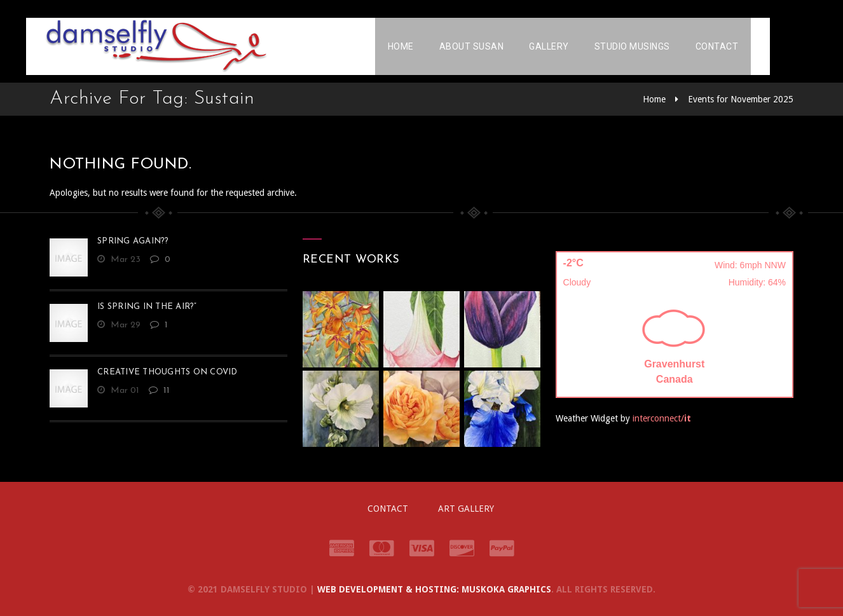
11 (159, 391)
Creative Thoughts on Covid (168, 372)
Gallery (572, 48)
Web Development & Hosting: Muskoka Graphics (434, 589)
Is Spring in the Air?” (147, 307)
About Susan (495, 48)
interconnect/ (662, 418)
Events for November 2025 (741, 99)
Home (424, 48)
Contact (741, 48)
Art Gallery (466, 509)
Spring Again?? (133, 241)
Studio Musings (656, 48)
